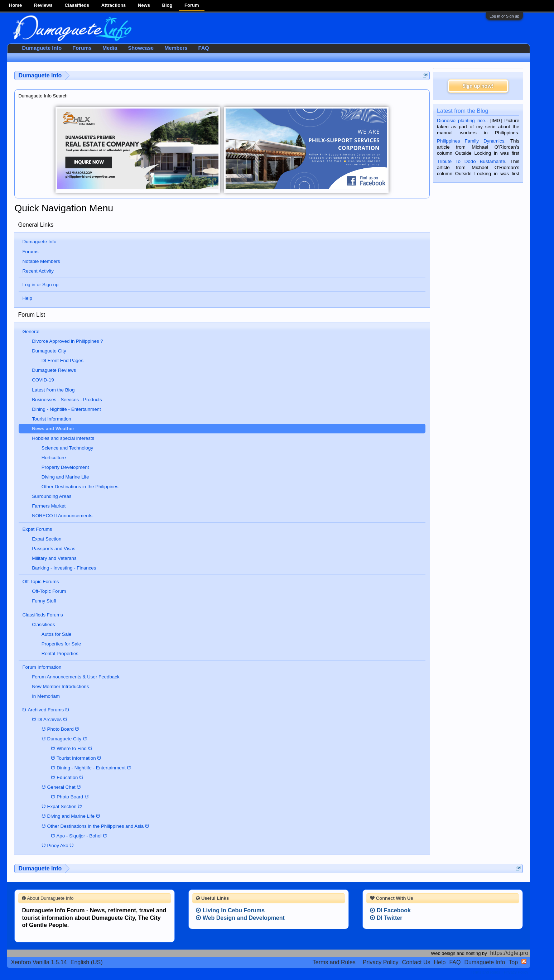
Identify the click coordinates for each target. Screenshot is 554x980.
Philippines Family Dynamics (471, 141)
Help (27, 298)
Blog (167, 5)
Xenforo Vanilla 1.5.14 (39, 962)
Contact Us (416, 962)
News (144, 5)
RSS (524, 961)
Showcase (141, 48)
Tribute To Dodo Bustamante (471, 161)
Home (15, 5)
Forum (192, 5)
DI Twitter (386, 918)
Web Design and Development (240, 918)
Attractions (114, 5)
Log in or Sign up (504, 16)
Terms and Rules (334, 962)
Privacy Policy (381, 962)
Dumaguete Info (39, 242)
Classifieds (77, 5)
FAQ (204, 48)
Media (110, 48)
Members (176, 48)
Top (513, 962)
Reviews (43, 5)
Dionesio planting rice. (462, 121)
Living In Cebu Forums (230, 910)
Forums (30, 252)
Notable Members (41, 261)
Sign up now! (478, 86)
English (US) (87, 962)
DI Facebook (390, 910)
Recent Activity (38, 271)
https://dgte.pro (509, 953)
